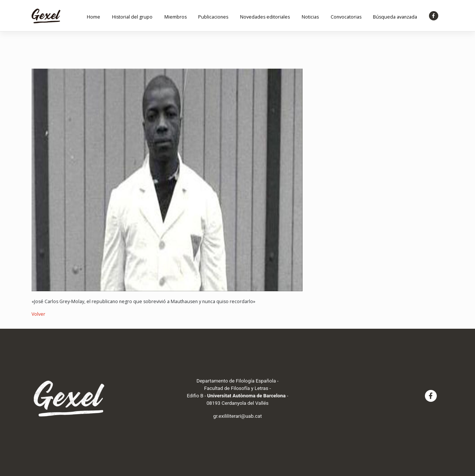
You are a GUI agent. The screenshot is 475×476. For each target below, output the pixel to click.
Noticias (310, 17)
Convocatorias (346, 17)
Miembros (176, 17)
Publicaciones (213, 17)
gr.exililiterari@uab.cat (237, 416)
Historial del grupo (132, 17)
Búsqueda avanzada (395, 17)
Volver (38, 314)
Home (94, 17)
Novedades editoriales (265, 17)
